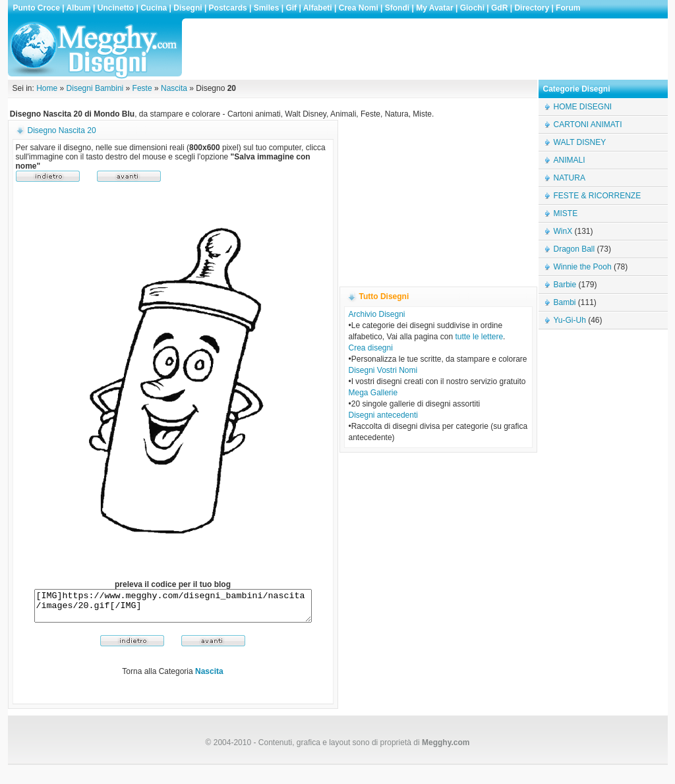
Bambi (565, 302)
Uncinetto (116, 8)
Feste (142, 88)
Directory (532, 8)
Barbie (565, 285)
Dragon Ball (574, 249)
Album (78, 8)
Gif (291, 8)
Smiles (267, 8)
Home (47, 88)
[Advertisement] (426, 49)
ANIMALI (570, 160)
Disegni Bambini (95, 88)
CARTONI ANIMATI (588, 125)
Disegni (188, 8)
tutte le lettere (479, 337)
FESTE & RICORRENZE (598, 196)
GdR (499, 8)
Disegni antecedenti (383, 415)
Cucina (154, 8)
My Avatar (434, 8)
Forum (568, 8)
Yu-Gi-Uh (570, 320)
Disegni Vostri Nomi (383, 370)
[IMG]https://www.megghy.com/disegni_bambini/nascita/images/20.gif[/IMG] (173, 609)
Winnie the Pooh (583, 267)
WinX (563, 231)
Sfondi (397, 8)
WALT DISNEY (580, 142)
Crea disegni (371, 348)
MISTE (566, 213)
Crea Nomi (359, 8)
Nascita (174, 88)
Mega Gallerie (373, 393)
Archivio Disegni (377, 314)
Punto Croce (37, 8)
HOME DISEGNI (583, 107)
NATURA (570, 178)
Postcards (228, 8)
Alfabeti (318, 8)
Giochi (472, 8)
